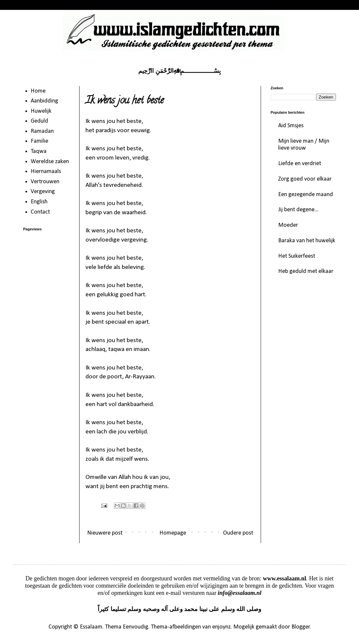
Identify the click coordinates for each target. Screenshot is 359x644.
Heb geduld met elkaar (306, 271)
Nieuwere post (105, 533)
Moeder (288, 225)
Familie (39, 141)
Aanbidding (44, 101)
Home (38, 91)
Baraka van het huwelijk (307, 241)
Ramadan (42, 131)
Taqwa (39, 151)
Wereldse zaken (50, 162)
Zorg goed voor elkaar (305, 179)
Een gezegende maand (306, 195)
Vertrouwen (45, 182)
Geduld (39, 121)
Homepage (173, 533)
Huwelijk (41, 111)
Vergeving (43, 192)
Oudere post (238, 533)
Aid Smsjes (291, 126)
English (39, 202)
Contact (40, 212)
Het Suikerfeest (297, 256)
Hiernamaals (46, 172)
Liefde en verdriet (300, 164)
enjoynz (221, 627)
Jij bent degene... (298, 210)
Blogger (301, 627)
